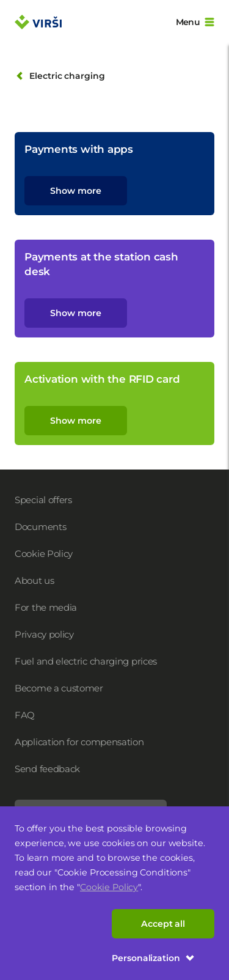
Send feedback (47, 769)
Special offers (43, 500)
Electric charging (60, 76)
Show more (75, 191)
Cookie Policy (109, 887)
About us (35, 580)
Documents (40, 527)
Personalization (153, 958)
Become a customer (59, 688)
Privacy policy (44, 634)
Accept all (163, 924)
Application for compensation (79, 742)
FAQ (25, 715)
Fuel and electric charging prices (86, 661)
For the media (46, 607)
